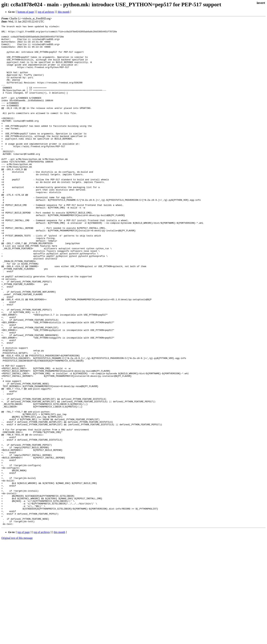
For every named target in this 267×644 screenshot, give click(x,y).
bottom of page (26, 12)
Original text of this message (17, 638)
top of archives (46, 12)
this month (64, 12)
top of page (24, 632)
